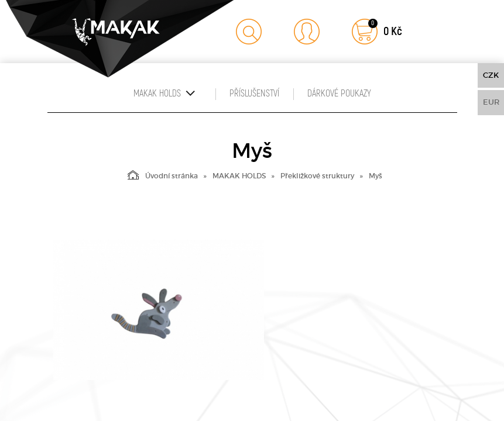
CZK (491, 75)
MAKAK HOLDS (239, 176)
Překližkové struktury (317, 176)
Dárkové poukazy (339, 94)
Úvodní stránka (163, 175)
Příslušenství (254, 94)
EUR (491, 102)
